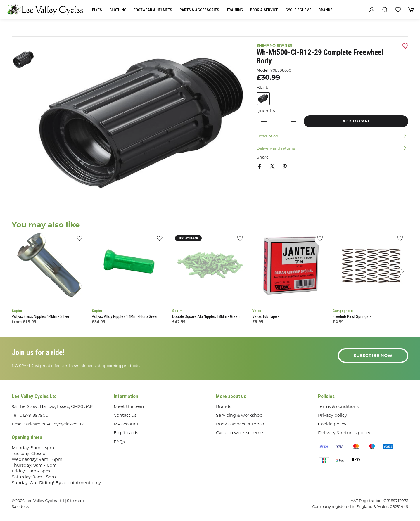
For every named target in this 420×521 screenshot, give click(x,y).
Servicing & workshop (239, 415)
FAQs (119, 442)
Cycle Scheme (298, 10)
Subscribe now (373, 356)
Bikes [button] (97, 10)
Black (262, 88)
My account (126, 424)
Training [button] (235, 10)
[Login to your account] (372, 10)
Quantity (266, 111)
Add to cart (356, 121)
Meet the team (130, 406)
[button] (385, 10)
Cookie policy (332, 424)
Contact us (125, 415)
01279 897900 (34, 415)
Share (263, 157)
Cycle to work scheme (240, 433)
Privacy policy (332, 415)
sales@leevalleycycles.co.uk (55, 424)
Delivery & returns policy (344, 433)
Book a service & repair (240, 424)
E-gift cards (126, 433)
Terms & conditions (338, 406)
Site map (75, 501)
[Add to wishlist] (79, 240)
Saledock (20, 506)
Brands (326, 10)
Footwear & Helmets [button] (153, 10)
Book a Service (264, 10)
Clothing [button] (118, 10)
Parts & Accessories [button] (199, 10)
